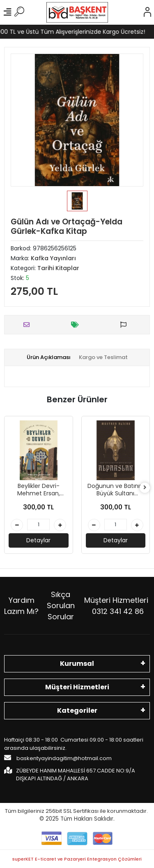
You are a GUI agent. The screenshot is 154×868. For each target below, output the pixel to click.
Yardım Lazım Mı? (21, 606)
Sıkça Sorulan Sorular (61, 605)
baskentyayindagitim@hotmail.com (58, 758)
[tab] (49, 357)
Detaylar (38, 540)
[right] (145, 488)
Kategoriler (77, 710)
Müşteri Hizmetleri (116, 606)
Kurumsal (77, 664)
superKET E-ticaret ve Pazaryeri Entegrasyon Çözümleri (77, 859)
